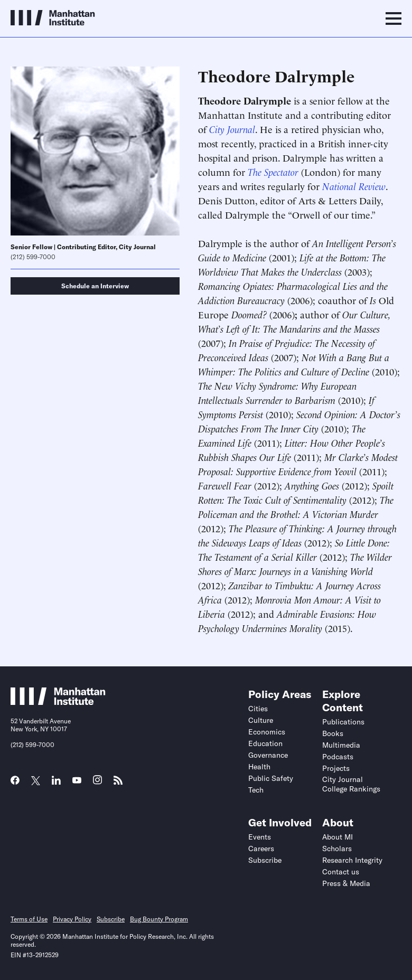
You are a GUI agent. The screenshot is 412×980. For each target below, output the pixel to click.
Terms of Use (29, 919)
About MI (338, 837)
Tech (256, 790)
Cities (258, 709)
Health (259, 767)
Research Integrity (352, 860)
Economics (267, 732)
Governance (268, 755)
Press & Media (346, 883)
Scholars (337, 849)
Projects (336, 768)
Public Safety (271, 778)
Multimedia (341, 745)
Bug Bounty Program (159, 919)
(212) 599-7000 (33, 257)
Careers (261, 849)
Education (265, 743)
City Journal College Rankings (351, 784)
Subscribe (265, 860)
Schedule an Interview (95, 286)
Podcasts (338, 757)
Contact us (341, 872)
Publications (343, 722)
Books (333, 733)
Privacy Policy (72, 919)
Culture (261, 720)
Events (260, 837)
